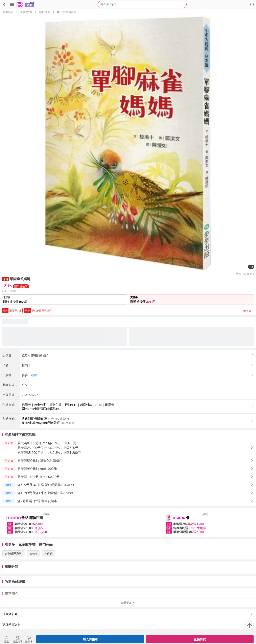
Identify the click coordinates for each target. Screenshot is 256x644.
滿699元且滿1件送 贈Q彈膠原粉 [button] (40, 485)
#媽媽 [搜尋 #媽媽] (49, 553)
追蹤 (34, 375)
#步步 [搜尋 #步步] (33, 553)
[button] (5, 279)
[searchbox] (142, 4)
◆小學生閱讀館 (67, 12)
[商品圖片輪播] (128, 143)
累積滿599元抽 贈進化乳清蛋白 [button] (40, 461)
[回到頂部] (250, 625)
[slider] (128, 523)
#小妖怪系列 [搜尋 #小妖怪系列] (14, 553)
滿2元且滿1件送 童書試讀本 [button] (37, 501)
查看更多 (128, 603)
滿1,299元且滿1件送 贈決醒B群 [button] (40, 493)
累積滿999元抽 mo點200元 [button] (37, 469)
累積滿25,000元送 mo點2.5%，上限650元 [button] (48, 448)
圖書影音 (8, 12)
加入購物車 (90, 639)
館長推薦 (45, 12)
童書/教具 (26, 12)
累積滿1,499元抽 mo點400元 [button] (38, 477)
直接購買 (200, 639)
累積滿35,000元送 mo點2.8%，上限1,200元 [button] (49, 453)
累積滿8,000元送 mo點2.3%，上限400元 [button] (47, 443)
